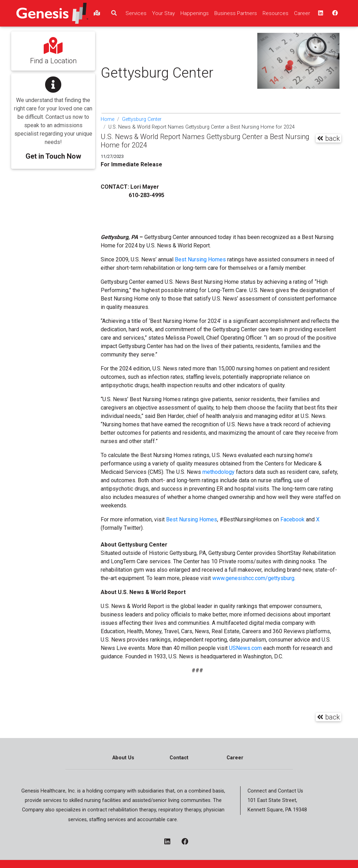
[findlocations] (97, 13)
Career (235, 758)
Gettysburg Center (142, 119)
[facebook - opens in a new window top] (334, 13)
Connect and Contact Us (275, 791)
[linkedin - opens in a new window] (170, 842)
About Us (123, 758)
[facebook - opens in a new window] (188, 842)
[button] (53, 116)
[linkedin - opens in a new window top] (320, 13)
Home (108, 119)
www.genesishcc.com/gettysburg (253, 578)
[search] (114, 13)
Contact (179, 758)
